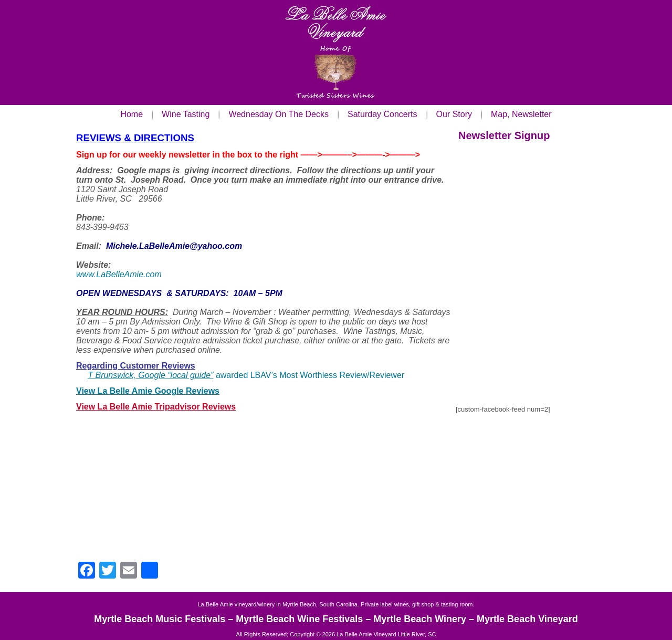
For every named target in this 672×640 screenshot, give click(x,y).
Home (132, 114)
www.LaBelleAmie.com (119, 274)
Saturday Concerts (382, 114)
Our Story (454, 114)
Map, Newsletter (521, 114)
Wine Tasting (186, 114)
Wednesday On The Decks (279, 114)
